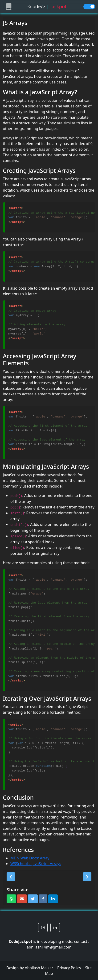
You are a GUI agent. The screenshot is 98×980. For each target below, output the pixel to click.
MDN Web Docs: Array (30, 858)
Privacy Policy (69, 968)
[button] (11, 877)
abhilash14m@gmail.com (49, 947)
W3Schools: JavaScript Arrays (36, 864)
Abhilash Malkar (39, 968)
